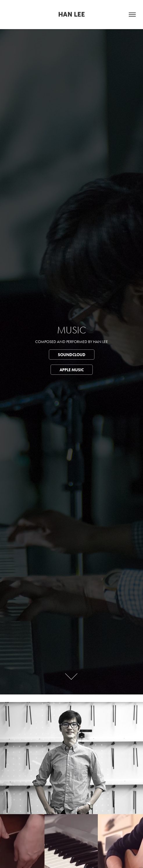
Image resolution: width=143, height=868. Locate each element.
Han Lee (71, 14)
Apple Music (72, 370)
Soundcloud (72, 355)
